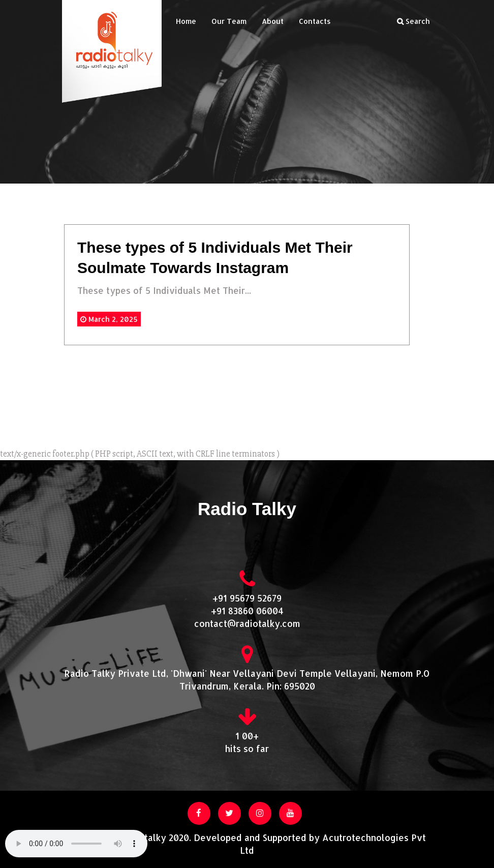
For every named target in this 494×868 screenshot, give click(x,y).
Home (186, 21)
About (273, 21)
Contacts (315, 21)
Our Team (229, 21)
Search (413, 21)
